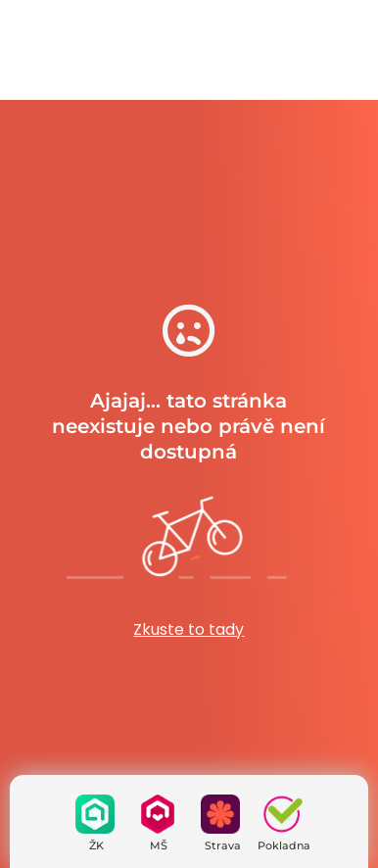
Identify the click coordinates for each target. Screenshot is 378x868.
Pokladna (284, 845)
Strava (223, 845)
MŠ (159, 845)
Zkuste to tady (189, 629)
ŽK (96, 845)
